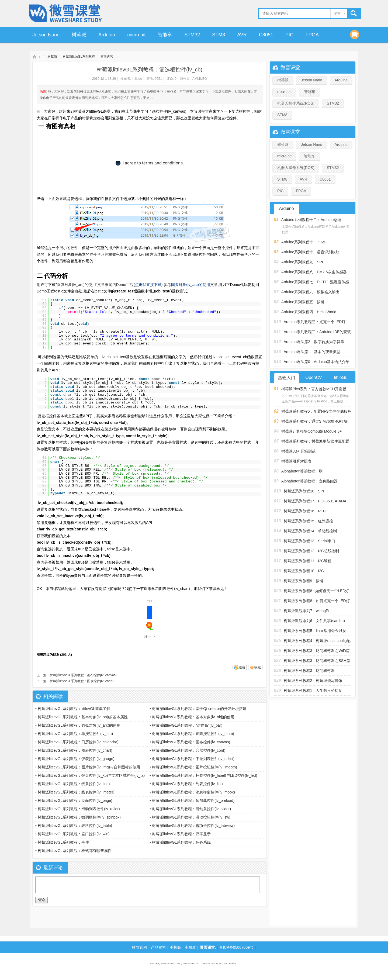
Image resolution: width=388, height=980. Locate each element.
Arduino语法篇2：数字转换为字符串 (314, 342)
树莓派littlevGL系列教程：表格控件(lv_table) (75, 826)
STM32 (192, 35)
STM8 (219, 35)
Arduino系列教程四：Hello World (309, 312)
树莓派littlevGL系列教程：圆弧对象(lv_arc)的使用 (79, 725)
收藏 (258, 667)
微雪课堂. (208, 947)
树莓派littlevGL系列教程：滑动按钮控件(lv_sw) (191, 817)
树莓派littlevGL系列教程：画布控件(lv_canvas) (83, 675)
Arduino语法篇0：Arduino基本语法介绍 (317, 362)
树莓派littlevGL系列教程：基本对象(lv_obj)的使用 (193, 717)
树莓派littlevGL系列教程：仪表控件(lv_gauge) (76, 759)
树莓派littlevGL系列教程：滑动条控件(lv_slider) (191, 809)
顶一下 (150, 622)
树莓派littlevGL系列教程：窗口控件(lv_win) (74, 834)
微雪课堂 (34, 57)
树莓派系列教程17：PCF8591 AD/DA (315, 501)
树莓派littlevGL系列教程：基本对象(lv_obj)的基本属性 (83, 717)
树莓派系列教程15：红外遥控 (309, 521)
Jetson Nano (46, 35)
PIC (289, 35)
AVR (242, 35)
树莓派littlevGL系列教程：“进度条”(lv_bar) (187, 725)
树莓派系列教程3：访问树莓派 (309, 671)
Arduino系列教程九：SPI (302, 262)
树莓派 (79, 35)
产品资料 (158, 947)
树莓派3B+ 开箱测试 (298, 451)
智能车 (165, 35)
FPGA (312, 35)
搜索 (337, 13)
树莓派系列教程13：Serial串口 (309, 541)
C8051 (266, 35)
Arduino (107, 35)
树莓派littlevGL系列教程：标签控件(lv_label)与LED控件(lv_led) (205, 775)
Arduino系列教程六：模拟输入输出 (310, 292)
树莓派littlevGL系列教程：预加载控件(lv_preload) (193, 800)
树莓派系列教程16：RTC (305, 511)
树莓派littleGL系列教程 (79, 57)
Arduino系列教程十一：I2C (304, 242)
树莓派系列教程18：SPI (304, 491)
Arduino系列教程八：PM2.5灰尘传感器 (314, 272)
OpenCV (313, 377)
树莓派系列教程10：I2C (304, 571)
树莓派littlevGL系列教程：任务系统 (181, 842)
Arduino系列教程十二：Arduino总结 (311, 220)
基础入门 (286, 378)
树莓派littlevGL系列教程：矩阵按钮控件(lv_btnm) (193, 734)
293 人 (66, 655)
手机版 (175, 947)
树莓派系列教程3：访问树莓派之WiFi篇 (317, 651)
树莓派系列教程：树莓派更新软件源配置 (315, 441)
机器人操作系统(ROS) (296, 103)
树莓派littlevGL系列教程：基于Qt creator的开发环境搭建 (199, 709)
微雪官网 (140, 947)
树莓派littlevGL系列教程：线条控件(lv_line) (74, 784)
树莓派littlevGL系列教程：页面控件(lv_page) (75, 800)
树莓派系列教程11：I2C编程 (308, 561)
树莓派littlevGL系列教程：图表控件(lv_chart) (82, 681)
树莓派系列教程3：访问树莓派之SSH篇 (317, 661)
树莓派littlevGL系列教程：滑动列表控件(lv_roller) (79, 809)
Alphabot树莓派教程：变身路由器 (309, 481)
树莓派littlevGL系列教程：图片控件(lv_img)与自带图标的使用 (89, 767)
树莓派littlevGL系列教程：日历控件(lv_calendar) (78, 742)
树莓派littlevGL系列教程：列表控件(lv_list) (187, 784)
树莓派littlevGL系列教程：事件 (63, 842)
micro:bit (136, 35)
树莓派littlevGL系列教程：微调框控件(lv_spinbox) (79, 817)
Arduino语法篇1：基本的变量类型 (312, 352)
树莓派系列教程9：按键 (304, 581)
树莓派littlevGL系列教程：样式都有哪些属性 (75, 851)
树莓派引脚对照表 (296, 461)
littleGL (341, 377)
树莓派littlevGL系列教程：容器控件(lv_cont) (189, 750)
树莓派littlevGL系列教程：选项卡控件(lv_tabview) (193, 826)
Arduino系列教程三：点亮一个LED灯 (315, 322)
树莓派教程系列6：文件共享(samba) (314, 621)
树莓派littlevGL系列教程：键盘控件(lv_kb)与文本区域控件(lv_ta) (91, 775)
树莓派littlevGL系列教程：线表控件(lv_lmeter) (76, 792)
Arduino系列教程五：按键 (303, 302)
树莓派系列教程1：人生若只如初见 (313, 691)
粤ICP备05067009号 (236, 947)
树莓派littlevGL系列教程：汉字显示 (181, 834)
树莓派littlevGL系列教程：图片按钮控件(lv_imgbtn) (195, 767)
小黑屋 (190, 947)
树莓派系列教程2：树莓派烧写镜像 (313, 681)
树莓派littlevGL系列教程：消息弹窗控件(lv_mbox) (193, 792)
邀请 (242, 667)
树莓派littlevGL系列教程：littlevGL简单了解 (74, 709)
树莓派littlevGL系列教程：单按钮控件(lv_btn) (75, 734)
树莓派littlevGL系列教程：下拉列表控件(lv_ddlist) (193, 759)
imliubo (137, 79)
